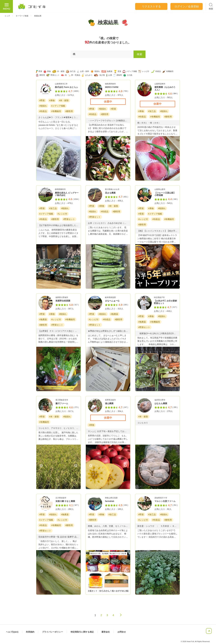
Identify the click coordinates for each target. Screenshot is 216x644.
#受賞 (113, 109)
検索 (139, 54)
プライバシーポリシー (52, 632)
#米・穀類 (64, 100)
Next (75, 157)
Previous (42, 157)
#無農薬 (43, 319)
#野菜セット (69, 219)
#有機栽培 (56, 111)
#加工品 (152, 111)
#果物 (52, 100)
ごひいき (32, 6)
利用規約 (30, 632)
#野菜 (42, 100)
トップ (7, 16)
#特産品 (43, 111)
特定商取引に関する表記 (82, 632)
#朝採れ (43, 106)
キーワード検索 (22, 16)
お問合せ (122, 632)
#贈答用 (69, 111)
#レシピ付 (62, 214)
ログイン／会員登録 (187, 6)
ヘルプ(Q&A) (12, 632)
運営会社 (106, 632)
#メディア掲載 (58, 106)
